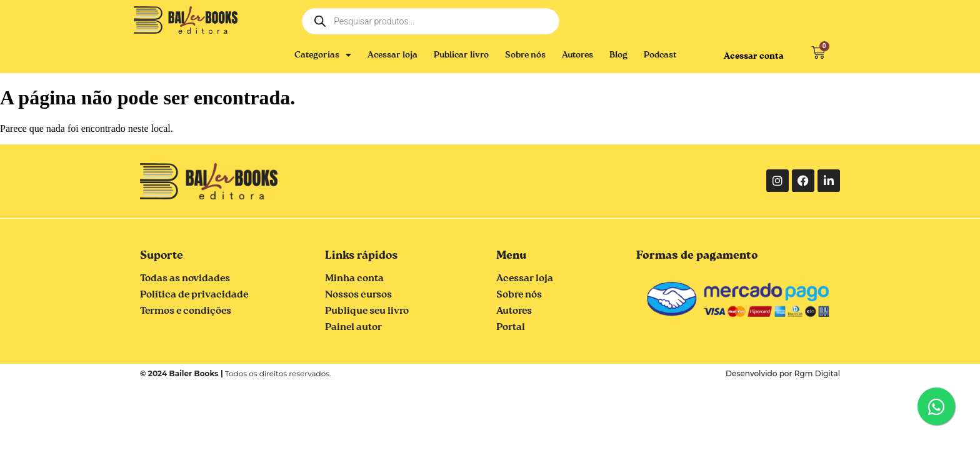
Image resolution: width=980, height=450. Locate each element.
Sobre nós (525, 55)
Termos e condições (186, 311)
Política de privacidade (194, 295)
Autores (577, 55)
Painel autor (353, 327)
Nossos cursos (358, 295)
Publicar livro (461, 55)
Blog (618, 55)
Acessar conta (754, 56)
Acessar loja (392, 55)
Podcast (660, 55)
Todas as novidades (185, 279)
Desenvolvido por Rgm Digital (783, 373)
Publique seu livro (367, 311)
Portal (511, 327)
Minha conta (354, 279)
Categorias (323, 55)
